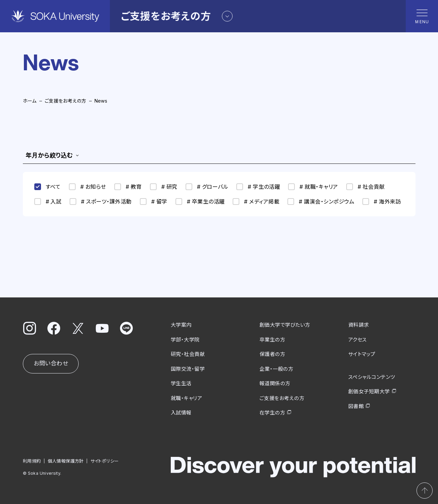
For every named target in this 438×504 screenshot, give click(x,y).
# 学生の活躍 (258, 187)
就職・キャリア (186, 398)
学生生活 (181, 383)
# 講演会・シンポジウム (321, 202)
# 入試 (48, 202)
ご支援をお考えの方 (66, 101)
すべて (48, 187)
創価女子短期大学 (369, 391)
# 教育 (128, 187)
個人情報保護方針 (65, 461)
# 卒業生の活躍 (200, 202)
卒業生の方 (272, 339)
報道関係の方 (275, 383)
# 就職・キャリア (313, 187)
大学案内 (181, 325)
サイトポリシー (104, 461)
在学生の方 (272, 413)
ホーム (30, 101)
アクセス (357, 339)
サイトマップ (362, 354)
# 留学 (154, 202)
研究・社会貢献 (188, 354)
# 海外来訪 (382, 202)
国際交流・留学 (188, 369)
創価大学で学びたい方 (285, 325)
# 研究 (164, 187)
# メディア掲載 (256, 202)
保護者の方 (272, 354)
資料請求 (359, 325)
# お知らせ (88, 187)
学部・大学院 (185, 339)
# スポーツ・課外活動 (101, 202)
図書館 (356, 406)
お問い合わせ (51, 363)
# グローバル (207, 187)
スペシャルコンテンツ (372, 377)
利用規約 (32, 461)
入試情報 (181, 413)
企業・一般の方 (276, 369)
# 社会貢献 (366, 187)
